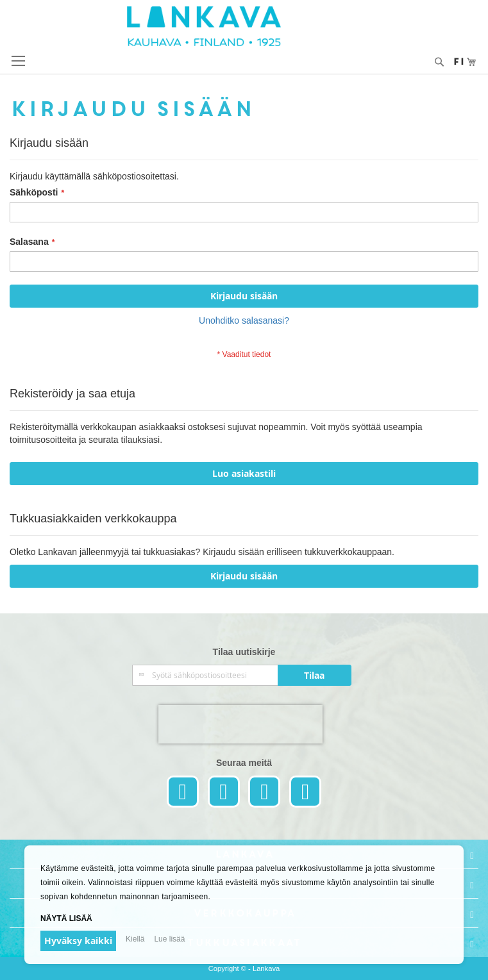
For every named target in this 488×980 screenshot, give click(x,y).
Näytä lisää (66, 918)
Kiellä (135, 939)
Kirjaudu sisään (244, 576)
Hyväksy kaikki (78, 941)
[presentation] (240, 724)
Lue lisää (169, 939)
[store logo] (244, 26)
